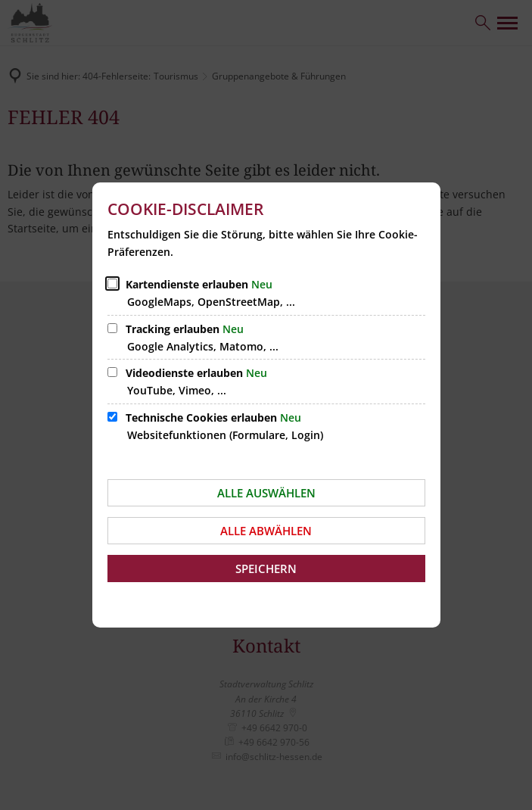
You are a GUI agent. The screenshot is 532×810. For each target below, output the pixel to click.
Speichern (266, 569)
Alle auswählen (266, 493)
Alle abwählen (266, 531)
